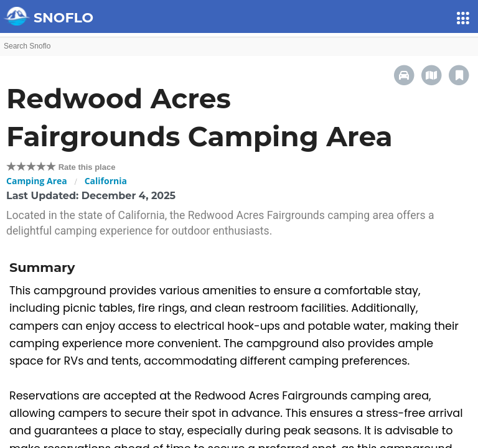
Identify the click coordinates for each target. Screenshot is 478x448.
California (106, 181)
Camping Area (37, 181)
